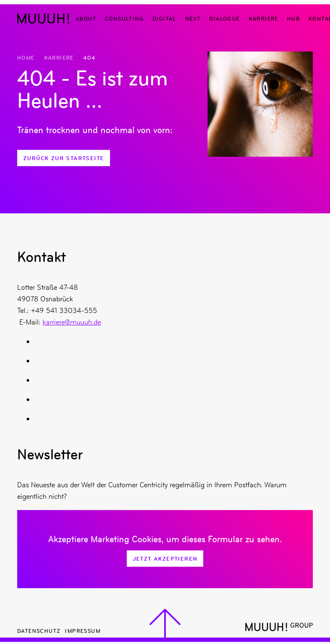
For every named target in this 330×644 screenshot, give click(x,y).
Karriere (264, 18)
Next (193, 18)
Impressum (83, 630)
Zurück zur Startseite (64, 158)
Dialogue (225, 18)
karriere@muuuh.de (72, 322)
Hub (293, 18)
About (86, 18)
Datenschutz (39, 630)
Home (26, 57)
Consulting (124, 18)
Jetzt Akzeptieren (165, 559)
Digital (165, 18)
